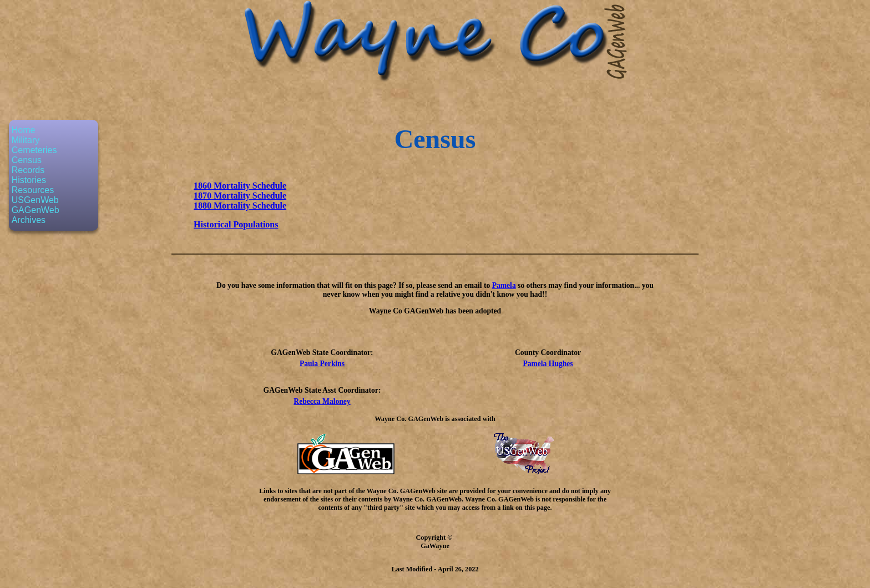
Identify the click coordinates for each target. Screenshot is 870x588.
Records (28, 170)
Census (27, 160)
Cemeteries (34, 150)
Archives (29, 220)
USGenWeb (35, 200)
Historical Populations (236, 224)
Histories (29, 180)
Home (24, 130)
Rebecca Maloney (322, 401)
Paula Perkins (322, 364)
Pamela (504, 285)
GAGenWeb (36, 210)
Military (26, 140)
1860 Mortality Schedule (240, 186)
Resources (33, 190)
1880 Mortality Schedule (240, 206)
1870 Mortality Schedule (240, 196)
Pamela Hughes (548, 364)
